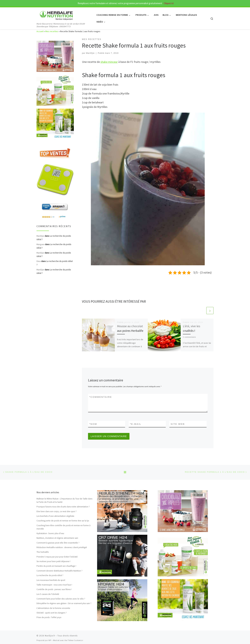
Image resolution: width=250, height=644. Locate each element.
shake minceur (109, 62)
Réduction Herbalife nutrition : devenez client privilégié (62, 547)
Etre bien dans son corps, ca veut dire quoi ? (57, 511)
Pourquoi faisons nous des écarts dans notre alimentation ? (63, 507)
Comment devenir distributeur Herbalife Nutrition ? (59, 571)
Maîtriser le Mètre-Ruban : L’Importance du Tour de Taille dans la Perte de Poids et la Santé (64, 500)
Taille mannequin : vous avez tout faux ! (54, 585)
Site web (178, 424)
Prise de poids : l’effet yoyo (49, 618)
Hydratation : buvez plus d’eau (50, 533)
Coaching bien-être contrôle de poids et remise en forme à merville (63, 527)
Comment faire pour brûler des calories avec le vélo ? (61, 599)
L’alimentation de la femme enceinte (53, 608)
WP (50, 640)
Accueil (40, 31)
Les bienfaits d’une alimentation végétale (55, 516)
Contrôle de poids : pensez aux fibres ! (54, 589)
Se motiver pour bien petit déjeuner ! (53, 561)
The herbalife (43, 552)
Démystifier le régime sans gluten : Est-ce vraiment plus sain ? (64, 603)
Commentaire (101, 397)
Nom (93, 424)
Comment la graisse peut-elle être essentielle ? (58, 543)
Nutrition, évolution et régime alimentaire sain (57, 538)
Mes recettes (52, 31)
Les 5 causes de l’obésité (48, 594)
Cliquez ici (168, 3)
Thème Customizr (75, 640)
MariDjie (90, 53)
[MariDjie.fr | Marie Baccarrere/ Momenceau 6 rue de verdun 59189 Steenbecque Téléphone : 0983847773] (56, 15)
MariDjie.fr (50, 636)
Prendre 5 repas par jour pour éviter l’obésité (57, 557)
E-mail (136, 424)
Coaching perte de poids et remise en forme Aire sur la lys (63, 521)
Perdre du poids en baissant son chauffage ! (56, 566)
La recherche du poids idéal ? (50, 575)
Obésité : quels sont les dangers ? (52, 613)
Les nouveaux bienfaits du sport (51, 580)
